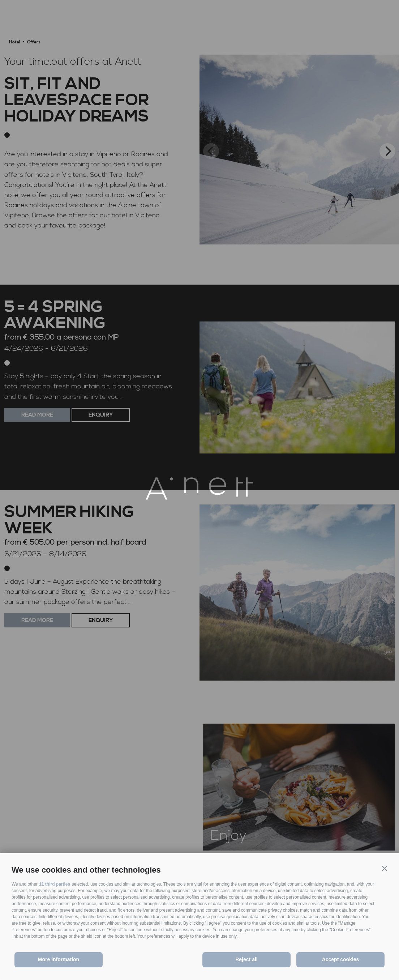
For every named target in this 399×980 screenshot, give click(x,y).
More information (59, 959)
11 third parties (55, 884)
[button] (385, 868)
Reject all (246, 959)
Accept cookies (341, 959)
